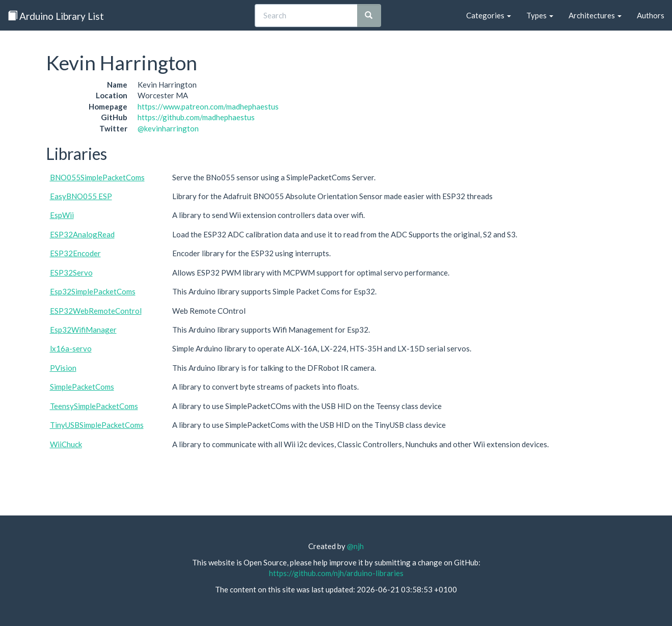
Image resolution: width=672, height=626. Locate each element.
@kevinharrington (168, 128)
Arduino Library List (56, 16)
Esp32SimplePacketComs (93, 291)
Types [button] (540, 15)
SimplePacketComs (82, 387)
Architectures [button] (595, 15)
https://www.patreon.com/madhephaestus (208, 106)
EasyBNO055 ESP (81, 196)
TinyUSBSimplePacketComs (97, 425)
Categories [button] (489, 15)
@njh (355, 546)
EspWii (62, 215)
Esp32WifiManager (83, 330)
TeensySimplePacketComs (94, 406)
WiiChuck (66, 444)
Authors (651, 15)
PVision (63, 368)
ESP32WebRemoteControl (96, 311)
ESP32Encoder (75, 253)
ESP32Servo (71, 273)
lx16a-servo (71, 348)
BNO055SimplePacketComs (97, 177)
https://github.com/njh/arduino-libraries (336, 573)
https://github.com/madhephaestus (196, 117)
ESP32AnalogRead (82, 234)
